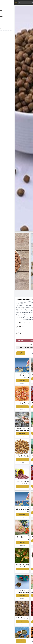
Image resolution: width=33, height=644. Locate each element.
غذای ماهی (24, 572)
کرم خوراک (9, 463)
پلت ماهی (24, 382)
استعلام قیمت (7, 353)
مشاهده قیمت (24, 379)
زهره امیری (21, 353)
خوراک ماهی (9, 383)
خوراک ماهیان (24, 463)
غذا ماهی (24, 410)
